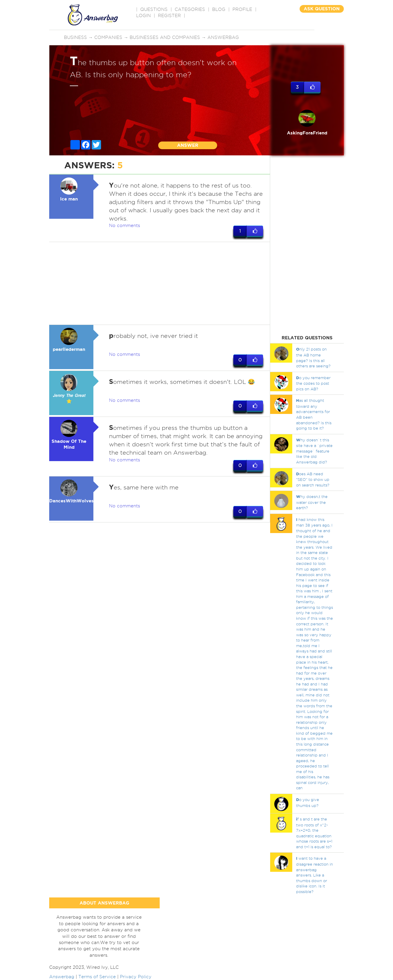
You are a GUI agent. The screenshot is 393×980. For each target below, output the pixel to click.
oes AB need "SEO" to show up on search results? (313, 479)
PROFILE (242, 9)
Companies (108, 37)
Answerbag (223, 37)
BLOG (219, 9)
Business (75, 37)
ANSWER (188, 145)
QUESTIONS (154, 9)
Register (169, 16)
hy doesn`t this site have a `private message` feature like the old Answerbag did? (314, 451)
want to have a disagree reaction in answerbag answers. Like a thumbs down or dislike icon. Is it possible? (314, 875)
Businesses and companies (165, 37)
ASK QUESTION (322, 9)
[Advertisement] (160, 283)
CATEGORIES (190, 9)
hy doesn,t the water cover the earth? (312, 502)
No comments (124, 226)
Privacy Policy (136, 977)
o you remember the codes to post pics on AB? (313, 383)
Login (143, 16)
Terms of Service (97, 977)
